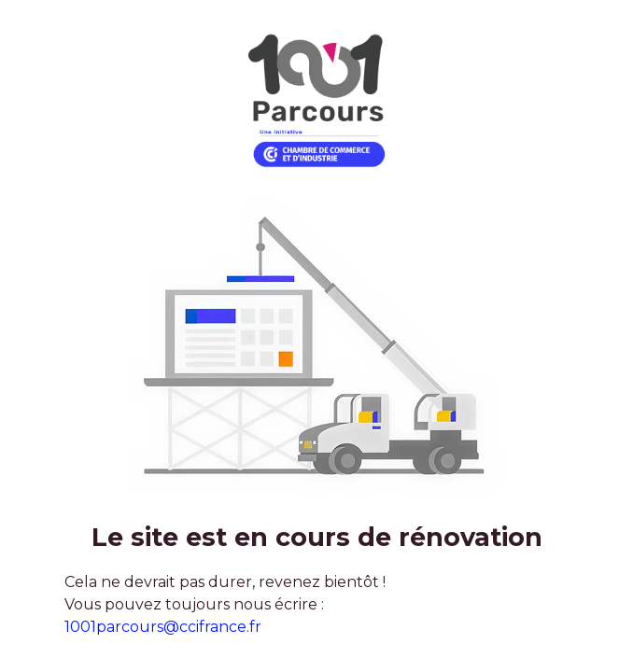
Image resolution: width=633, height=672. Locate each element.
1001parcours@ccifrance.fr (163, 627)
